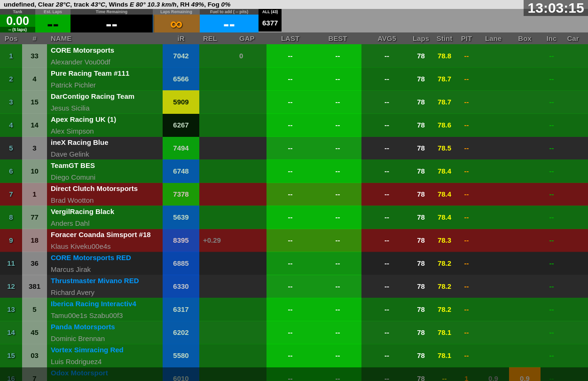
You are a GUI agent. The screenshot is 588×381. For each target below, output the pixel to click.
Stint (444, 38)
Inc (552, 38)
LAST (290, 38)
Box (525, 38)
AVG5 (387, 38)
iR (181, 38)
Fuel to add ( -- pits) (229, 12)
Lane (493, 38)
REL (210, 38)
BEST (337, 38)
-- (112, 24)
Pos (11, 38)
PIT (466, 38)
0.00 (18, 21)
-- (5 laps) (18, 30)
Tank (18, 12)
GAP (247, 38)
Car (573, 38)
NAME (61, 38)
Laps (421, 38)
